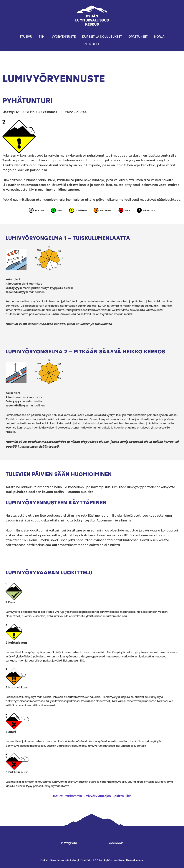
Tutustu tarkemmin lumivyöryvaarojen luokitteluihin (92, 796)
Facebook (115, 843)
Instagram (69, 843)
